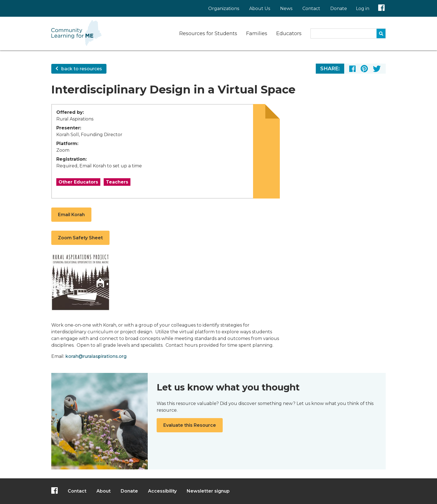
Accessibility (162, 491)
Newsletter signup (208, 491)
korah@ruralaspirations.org (96, 356)
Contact (311, 9)
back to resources (79, 69)
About (104, 491)
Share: (330, 69)
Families (257, 33)
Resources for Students (208, 33)
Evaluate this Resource (190, 425)
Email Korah (71, 215)
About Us (260, 9)
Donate (339, 9)
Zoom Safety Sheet (80, 238)
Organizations (224, 9)
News (286, 9)
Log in (363, 9)
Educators (289, 33)
